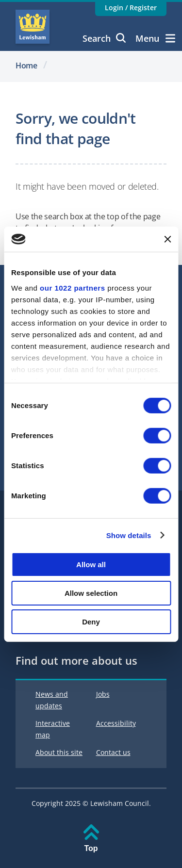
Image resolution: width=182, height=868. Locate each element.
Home (26, 66)
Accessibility (116, 723)
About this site (59, 752)
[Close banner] (167, 239)
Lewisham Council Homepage (33, 27)
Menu (155, 38)
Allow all (91, 565)
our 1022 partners (72, 287)
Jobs (103, 694)
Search (104, 38)
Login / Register (131, 8)
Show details (129, 535)
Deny (91, 621)
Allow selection (91, 593)
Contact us (113, 752)
